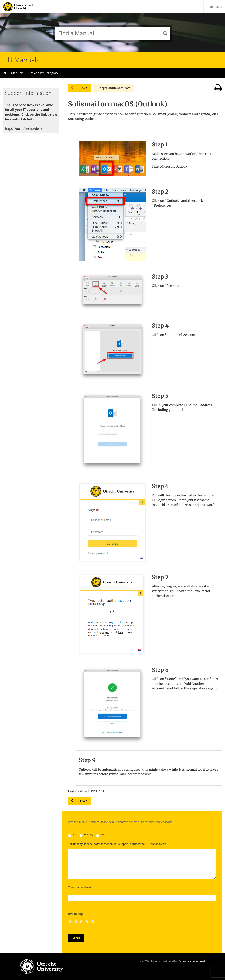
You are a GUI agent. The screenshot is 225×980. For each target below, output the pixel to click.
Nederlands (214, 7)
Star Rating (75, 914)
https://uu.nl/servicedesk (23, 129)
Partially (86, 835)
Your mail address (81, 887)
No (100, 835)
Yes (72, 835)
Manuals (17, 73)
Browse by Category (45, 73)
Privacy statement (192, 961)
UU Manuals (21, 60)
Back (84, 88)
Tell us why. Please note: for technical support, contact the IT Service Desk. (117, 844)
